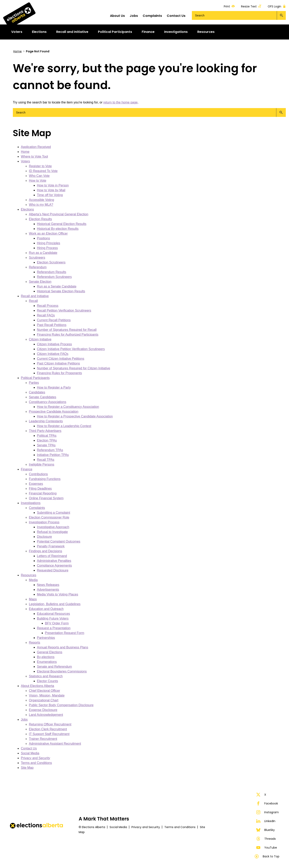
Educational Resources (53, 614)
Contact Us (176, 16)
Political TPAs (47, 436)
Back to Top (267, 856)
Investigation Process (44, 522)
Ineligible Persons (42, 464)
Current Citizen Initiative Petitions (61, 359)
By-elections (46, 657)
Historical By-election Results (58, 229)
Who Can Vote (39, 176)
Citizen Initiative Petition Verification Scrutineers (71, 349)
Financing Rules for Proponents (59, 373)
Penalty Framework (51, 546)
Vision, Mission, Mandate (47, 695)
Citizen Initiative (40, 339)
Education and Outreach (46, 609)
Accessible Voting (41, 200)
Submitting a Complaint (53, 513)
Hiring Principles (49, 243)
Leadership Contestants (46, 421)
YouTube (267, 848)
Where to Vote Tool (34, 156)
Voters (25, 161)
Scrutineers (37, 258)
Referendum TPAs (50, 450)
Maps (33, 599)
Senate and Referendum (54, 667)
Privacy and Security (36, 758)
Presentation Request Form (65, 633)
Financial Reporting (43, 493)
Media (33, 580)
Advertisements (48, 590)
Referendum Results (52, 272)
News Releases (48, 585)
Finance (27, 469)
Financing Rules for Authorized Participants (68, 335)
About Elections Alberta (37, 686)
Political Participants (35, 378)
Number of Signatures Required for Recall (67, 330)
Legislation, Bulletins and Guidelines (55, 604)
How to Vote (38, 181)
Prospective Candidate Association (54, 412)
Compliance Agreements (54, 566)
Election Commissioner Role (49, 517)
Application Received (36, 147)
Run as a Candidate (43, 253)
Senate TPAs (46, 445)
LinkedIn (266, 821)
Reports (35, 643)
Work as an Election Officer (48, 233)
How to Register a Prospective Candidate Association (75, 416)
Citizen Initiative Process (54, 344)
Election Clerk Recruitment (48, 729)
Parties (34, 383)
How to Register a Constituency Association (68, 407)
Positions (43, 238)
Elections (27, 209)
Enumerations (47, 662)
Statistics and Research (46, 676)
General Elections (50, 652)
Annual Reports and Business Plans (63, 647)
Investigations (31, 503)
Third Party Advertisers (45, 431)
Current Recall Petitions (54, 320)
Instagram (268, 812)
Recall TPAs (46, 460)
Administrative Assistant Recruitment (55, 744)
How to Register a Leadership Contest (64, 426)
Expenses (36, 484)
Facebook (267, 803)
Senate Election (40, 282)
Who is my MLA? (41, 205)
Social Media (30, 753)
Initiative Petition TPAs (53, 455)
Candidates (37, 392)
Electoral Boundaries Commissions (62, 671)
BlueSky (266, 830)
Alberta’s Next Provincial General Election (59, 214)
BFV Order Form (57, 623)
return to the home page (121, 102)
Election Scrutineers (51, 262)
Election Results (40, 219)
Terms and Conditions (36, 763)
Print (229, 6)
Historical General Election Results (62, 224)
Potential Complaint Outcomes (59, 541)
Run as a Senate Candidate (57, 286)
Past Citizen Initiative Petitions (58, 363)
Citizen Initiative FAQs (53, 354)
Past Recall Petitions (52, 325)
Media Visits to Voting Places (57, 594)
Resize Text (251, 6)
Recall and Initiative (35, 296)
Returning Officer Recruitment (50, 724)
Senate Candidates (43, 397)
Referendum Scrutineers (54, 277)
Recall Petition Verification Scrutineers (64, 310)
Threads (266, 839)
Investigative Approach (53, 527)
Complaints (152, 16)
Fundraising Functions (45, 479)
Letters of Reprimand (52, 556)
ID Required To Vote (43, 171)
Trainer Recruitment (43, 739)
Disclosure (44, 537)
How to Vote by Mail (51, 190)
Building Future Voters (53, 618)
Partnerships (46, 638)
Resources (28, 575)
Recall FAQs (46, 315)
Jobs (134, 16)
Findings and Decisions (45, 551)
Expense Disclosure (43, 710)
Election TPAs (47, 440)
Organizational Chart (44, 700)
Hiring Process (47, 248)
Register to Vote (40, 166)
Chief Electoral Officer (44, 691)
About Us (117, 16)
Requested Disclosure (53, 570)
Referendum (38, 267)
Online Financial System (46, 498)
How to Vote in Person (53, 185)
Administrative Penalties (54, 561)
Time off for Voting (50, 195)
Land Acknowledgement (46, 715)
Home (17, 51)
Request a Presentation (54, 628)
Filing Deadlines (40, 489)
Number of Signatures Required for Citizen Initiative (74, 368)
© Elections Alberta (92, 827)
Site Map (27, 768)
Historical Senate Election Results (61, 291)
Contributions (38, 474)
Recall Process (48, 306)
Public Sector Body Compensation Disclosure (61, 705)
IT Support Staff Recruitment (49, 734)
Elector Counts (47, 681)
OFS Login (277, 6)
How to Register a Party (54, 387)
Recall (33, 301)
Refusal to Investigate (52, 532)
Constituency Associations (48, 402)
